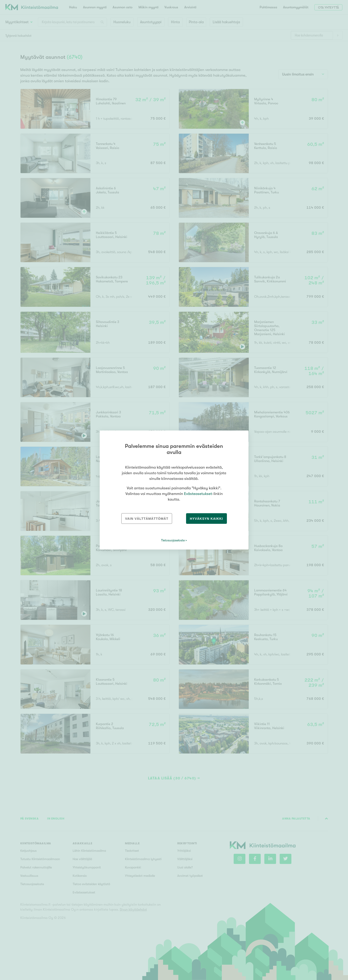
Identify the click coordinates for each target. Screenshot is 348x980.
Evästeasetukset (198, 494)
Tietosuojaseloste (173, 540)
